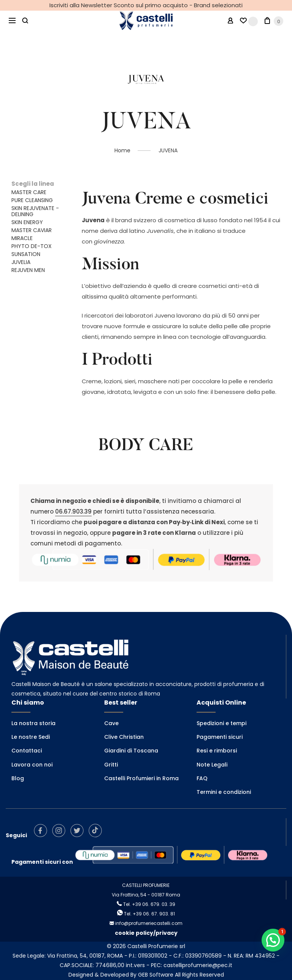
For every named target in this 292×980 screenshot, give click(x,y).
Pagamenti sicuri (220, 737)
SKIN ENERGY (27, 222)
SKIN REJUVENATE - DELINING (35, 211)
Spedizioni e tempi (221, 723)
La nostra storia (33, 723)
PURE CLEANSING (32, 200)
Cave (111, 723)
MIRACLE (22, 238)
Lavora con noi (32, 765)
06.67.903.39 (73, 511)
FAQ (202, 778)
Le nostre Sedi (31, 737)
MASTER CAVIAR (32, 230)
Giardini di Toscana (131, 751)
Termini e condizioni (224, 792)
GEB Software (156, 975)
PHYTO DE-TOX (32, 246)
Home (122, 150)
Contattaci (27, 751)
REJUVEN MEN (28, 270)
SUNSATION (26, 254)
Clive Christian (124, 737)
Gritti (111, 765)
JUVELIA (21, 262)
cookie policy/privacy (146, 933)
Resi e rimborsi (217, 751)
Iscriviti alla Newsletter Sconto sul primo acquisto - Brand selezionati (146, 5)
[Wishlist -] (249, 21)
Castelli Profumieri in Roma (141, 778)
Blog (18, 778)
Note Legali (212, 765)
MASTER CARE (29, 192)
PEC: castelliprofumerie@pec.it (192, 965)
